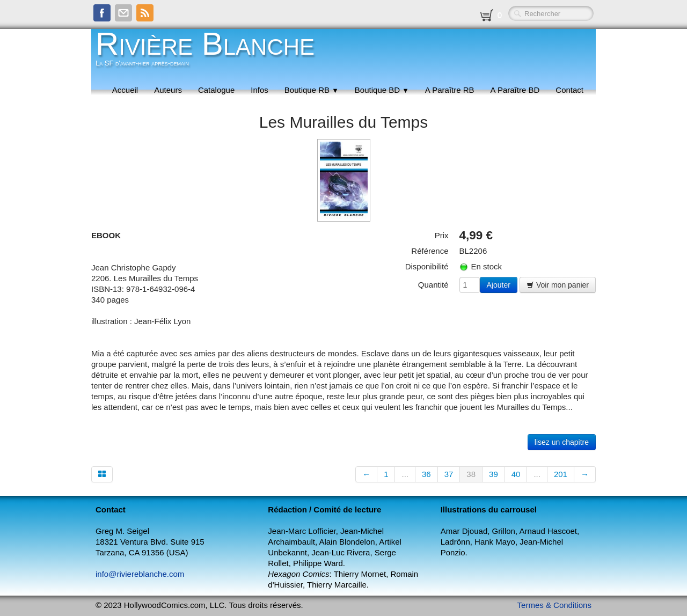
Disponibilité (427, 266)
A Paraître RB (450, 90)
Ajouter (499, 285)
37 (449, 474)
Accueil (125, 90)
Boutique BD (382, 90)
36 (426, 474)
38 (471, 474)
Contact (569, 90)
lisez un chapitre (562, 442)
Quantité (433, 285)
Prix (442, 235)
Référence (430, 251)
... (405, 474)
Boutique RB (312, 90)
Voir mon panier (558, 285)
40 (516, 474)
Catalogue (216, 90)
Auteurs (168, 90)
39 (494, 474)
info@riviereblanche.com (140, 574)
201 (561, 474)
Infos (260, 90)
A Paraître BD (515, 90)
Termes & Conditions (554, 605)
